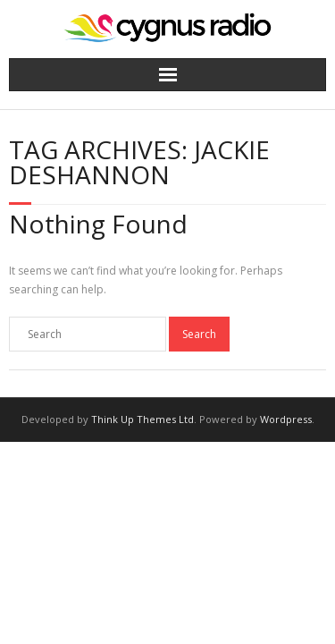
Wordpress (286, 419)
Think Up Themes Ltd (142, 419)
